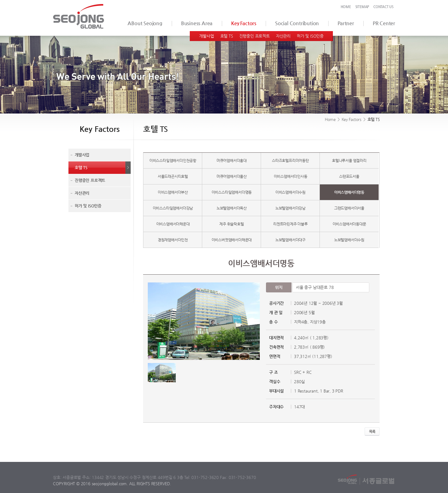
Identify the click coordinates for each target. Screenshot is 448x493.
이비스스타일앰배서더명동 (232, 192)
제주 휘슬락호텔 (231, 224)
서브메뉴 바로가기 (0, 0)
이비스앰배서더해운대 (173, 224)
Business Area (197, 23)
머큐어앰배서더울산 (232, 176)
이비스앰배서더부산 (173, 192)
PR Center (384, 23)
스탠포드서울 (349, 176)
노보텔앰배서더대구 (290, 240)
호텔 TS (227, 36)
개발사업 (206, 36)
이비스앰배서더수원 (290, 192)
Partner (346, 23)
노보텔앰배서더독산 (232, 208)
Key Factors (244, 23)
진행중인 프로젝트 (254, 36)
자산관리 (283, 36)
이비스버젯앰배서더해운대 (232, 240)
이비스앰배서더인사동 (291, 176)
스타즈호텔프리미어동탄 (290, 160)
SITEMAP (362, 7)
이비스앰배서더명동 (349, 192)
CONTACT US (383, 7)
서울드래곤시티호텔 (173, 176)
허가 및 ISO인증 (310, 36)
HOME (346, 7)
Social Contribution (297, 23)
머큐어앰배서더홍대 (232, 160)
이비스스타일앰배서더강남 (173, 208)
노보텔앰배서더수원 (349, 240)
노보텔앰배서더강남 (290, 208)
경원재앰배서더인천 (173, 240)
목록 (372, 431)
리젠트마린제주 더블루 (290, 224)
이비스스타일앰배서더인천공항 (173, 160)
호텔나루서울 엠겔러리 (349, 160)
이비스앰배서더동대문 (349, 224)
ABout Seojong (145, 23)
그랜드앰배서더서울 (349, 208)
